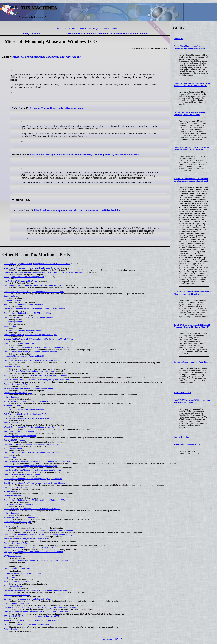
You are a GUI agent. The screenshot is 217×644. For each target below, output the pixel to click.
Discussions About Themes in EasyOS (19, 343)
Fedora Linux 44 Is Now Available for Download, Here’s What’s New (190, 114)
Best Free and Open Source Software (19, 431)
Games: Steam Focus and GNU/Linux (19, 569)
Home (60, 28)
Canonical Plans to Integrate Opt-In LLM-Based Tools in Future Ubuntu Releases (192, 84)
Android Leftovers (11, 423)
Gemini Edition (84, 28)
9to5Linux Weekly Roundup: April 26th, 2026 (193, 362)
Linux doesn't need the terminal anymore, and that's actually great (30, 466)
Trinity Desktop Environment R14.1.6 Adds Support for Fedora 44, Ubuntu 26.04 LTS (192, 326)
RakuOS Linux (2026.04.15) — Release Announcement (26, 625)
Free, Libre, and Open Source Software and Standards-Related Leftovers (33, 552)
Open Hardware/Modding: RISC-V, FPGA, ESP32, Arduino (28, 418)
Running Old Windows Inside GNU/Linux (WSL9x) (24, 277)
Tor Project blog (181, 437)
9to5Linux (179, 39)
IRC (74, 28)
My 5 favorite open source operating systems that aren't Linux (29, 388)
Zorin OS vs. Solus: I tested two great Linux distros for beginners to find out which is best (40, 608)
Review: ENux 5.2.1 (12, 491)
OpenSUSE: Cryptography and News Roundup (23, 330)
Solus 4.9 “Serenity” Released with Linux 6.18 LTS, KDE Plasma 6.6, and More (36, 612)
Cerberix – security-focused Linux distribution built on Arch (27, 599)
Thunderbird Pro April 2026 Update (18, 393)
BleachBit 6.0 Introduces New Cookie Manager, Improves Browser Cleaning (34, 483)
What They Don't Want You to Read (18, 582)
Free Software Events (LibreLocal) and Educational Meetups (28, 317)
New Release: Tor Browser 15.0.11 (188, 445)
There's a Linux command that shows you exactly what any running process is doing (38, 534)
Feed (115, 28)
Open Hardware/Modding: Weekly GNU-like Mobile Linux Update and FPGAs (35, 500)
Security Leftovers (11, 296)
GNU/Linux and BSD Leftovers (16, 406)
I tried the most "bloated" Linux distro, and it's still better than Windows (32, 470)
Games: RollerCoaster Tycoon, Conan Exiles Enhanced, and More (31, 352)
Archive (107, 28)
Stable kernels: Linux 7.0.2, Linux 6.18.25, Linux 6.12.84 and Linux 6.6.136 (34, 444)
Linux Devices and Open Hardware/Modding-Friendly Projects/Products (33, 479)
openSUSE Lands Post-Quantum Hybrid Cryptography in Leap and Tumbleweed (191, 180)
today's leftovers (32, 34)
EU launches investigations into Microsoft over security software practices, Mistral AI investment (85, 155)
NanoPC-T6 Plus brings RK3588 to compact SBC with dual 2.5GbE (192, 401)
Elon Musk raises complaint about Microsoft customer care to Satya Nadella (77, 210)
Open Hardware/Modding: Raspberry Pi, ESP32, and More (28, 313)
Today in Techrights (12, 397)
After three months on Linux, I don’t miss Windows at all (26, 539)
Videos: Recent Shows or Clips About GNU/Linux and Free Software (31, 620)
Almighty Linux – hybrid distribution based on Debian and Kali (29, 547)
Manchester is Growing (13, 367)
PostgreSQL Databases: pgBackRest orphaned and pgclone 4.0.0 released (34, 309)
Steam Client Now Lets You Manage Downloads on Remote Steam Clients (189, 47)
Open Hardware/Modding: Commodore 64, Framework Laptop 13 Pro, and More (36, 560)
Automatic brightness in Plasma (17, 603)
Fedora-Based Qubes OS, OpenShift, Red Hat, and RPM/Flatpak (30, 335)
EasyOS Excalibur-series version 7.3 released (22, 474)
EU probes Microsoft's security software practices (56, 108)
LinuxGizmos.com (182, 393)
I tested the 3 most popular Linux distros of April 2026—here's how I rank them (35, 590)
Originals (97, 28)
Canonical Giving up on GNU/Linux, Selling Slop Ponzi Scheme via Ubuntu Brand (37, 264)
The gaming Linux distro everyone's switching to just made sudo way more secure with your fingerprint (45, 272)
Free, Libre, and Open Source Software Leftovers (24, 305)
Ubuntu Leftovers (11, 565)
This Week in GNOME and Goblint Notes (20, 281)
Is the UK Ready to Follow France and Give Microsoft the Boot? (30, 371)
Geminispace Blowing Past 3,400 (17, 522)
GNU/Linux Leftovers (12, 300)
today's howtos (10, 326)
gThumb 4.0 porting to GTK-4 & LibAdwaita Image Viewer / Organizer (32, 427)
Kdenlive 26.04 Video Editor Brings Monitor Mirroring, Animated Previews (193, 293)
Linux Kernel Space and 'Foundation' (19, 504)
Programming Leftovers (13, 322)
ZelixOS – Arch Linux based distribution (20, 436)
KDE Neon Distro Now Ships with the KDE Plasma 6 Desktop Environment (107, 34)
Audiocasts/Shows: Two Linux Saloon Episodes (23, 573)
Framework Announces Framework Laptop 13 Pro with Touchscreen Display (35, 285)
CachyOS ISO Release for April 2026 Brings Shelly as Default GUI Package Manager (38, 530)
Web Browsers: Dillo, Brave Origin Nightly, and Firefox (26, 414)
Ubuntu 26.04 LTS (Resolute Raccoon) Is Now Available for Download (32, 509)
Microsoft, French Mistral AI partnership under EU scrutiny (47, 57)
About (67, 28)
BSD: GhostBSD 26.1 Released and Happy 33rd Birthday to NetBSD (32, 616)
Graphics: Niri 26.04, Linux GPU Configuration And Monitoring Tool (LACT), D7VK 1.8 (38, 339)
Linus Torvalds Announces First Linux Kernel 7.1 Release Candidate (31, 268)
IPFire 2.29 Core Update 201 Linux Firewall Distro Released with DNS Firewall (192, 149)
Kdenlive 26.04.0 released (14, 440)
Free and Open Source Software (17, 384)
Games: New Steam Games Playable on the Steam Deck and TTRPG (32, 453)
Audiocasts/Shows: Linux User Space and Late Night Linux (28, 356)
